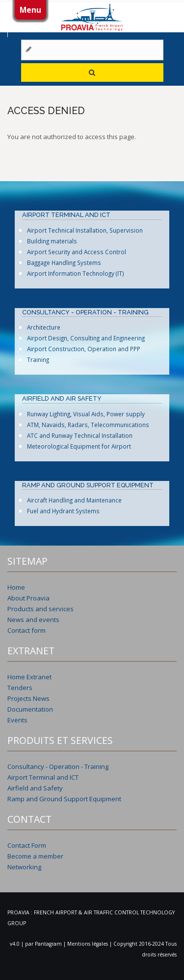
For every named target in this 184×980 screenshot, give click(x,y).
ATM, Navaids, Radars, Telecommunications (88, 425)
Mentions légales (88, 944)
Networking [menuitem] (24, 867)
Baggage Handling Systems (64, 263)
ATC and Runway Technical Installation (80, 435)
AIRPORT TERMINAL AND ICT (66, 215)
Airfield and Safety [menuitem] (35, 788)
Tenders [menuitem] (20, 688)
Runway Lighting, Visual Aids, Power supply (86, 414)
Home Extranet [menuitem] (29, 677)
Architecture (44, 327)
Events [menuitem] (17, 720)
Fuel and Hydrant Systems (63, 511)
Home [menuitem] (16, 587)
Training (38, 359)
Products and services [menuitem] (40, 609)
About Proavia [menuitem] (28, 598)
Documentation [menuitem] (30, 709)
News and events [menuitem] (33, 620)
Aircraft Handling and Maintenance (74, 500)
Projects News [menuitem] (28, 698)
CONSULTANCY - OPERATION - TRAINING (85, 312)
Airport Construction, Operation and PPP (84, 349)
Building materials (52, 241)
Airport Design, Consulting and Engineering (86, 338)
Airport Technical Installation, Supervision (85, 230)
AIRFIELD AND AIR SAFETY (62, 398)
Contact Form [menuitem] (27, 845)
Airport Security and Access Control (77, 252)
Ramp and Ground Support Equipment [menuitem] (64, 799)
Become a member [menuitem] (35, 856)
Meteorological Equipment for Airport (79, 446)
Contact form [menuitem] (26, 630)
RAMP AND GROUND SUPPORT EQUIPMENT (88, 485)
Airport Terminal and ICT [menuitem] (43, 777)
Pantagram (49, 944)
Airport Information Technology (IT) (76, 273)
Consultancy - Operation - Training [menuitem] (58, 766)
